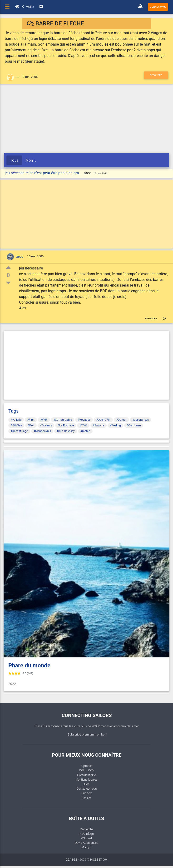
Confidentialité (86, 775)
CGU (82, 770)
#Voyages (84, 420)
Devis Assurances (86, 843)
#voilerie (16, 420)
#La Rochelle (66, 425)
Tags (13, 411)
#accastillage (19, 431)
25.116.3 (72, 860)
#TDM (83, 425)
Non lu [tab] (31, 160)
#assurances (141, 420)
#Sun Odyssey (66, 431)
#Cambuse (134, 425)
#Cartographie (63, 420)
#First (31, 420)
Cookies (86, 798)
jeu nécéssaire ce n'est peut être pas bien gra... (44, 173)
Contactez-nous (87, 789)
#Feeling (115, 425)
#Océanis (46, 425)
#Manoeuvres (42, 431)
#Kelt (31, 425)
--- (17, 77)
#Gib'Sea (16, 425)
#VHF (44, 420)
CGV (91, 770)
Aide (86, 784)
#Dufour (121, 420)
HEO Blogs (87, 834)
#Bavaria (99, 425)
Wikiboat (86, 838)
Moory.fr (86, 847)
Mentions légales (86, 780)
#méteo (85, 431)
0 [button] (8, 275)
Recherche (87, 829)
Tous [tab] (14, 160)
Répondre (156, 75)
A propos (87, 766)
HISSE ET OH (99, 860)
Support (87, 793)
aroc (20, 257)
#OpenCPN (103, 420)
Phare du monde (29, 665)
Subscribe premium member (87, 734)
